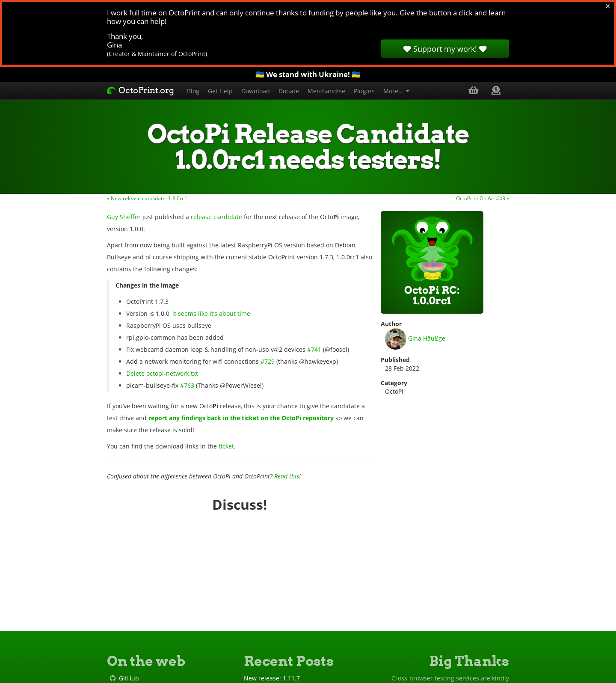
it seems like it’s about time (211, 313)
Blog (193, 91)
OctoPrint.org (141, 90)
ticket (226, 446)
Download (256, 91)
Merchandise (326, 91)
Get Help (220, 91)
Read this (287, 476)
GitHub (129, 678)
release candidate (216, 217)
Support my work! (445, 49)
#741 (314, 349)
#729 (268, 361)
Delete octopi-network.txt (162, 373)
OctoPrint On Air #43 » (483, 198)
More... (396, 91)
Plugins (364, 91)
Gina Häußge (415, 339)
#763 (187, 385)
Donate (289, 91)
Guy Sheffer (124, 217)
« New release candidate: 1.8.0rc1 (147, 198)
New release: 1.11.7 (272, 678)
